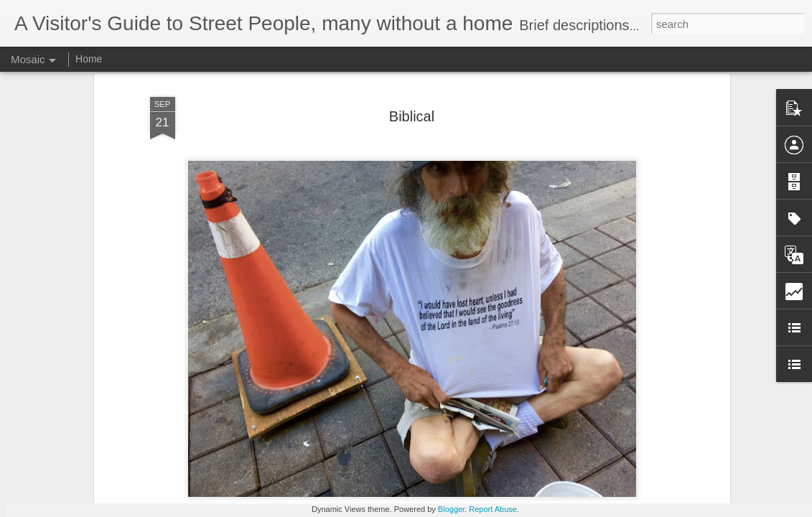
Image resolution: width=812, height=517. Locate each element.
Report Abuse (493, 509)
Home (89, 59)
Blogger (451, 509)
